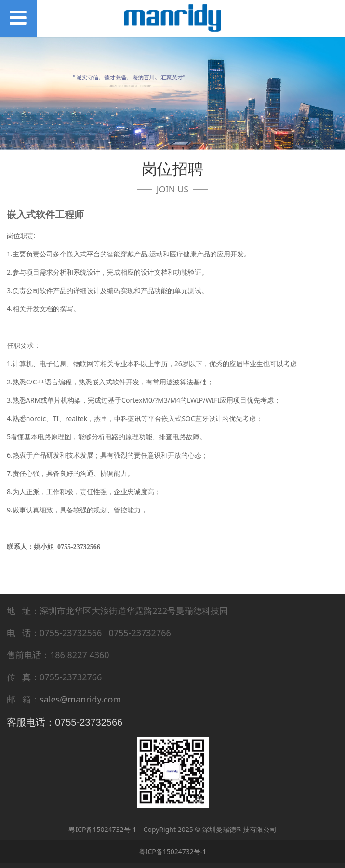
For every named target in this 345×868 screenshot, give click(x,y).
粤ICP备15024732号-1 (102, 829)
